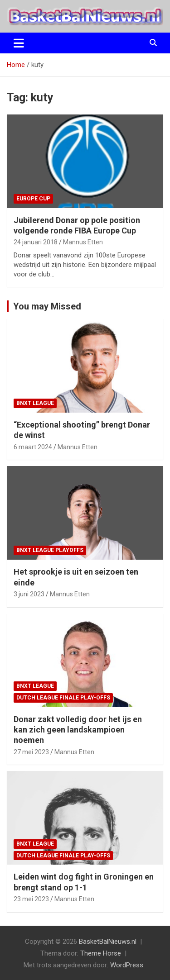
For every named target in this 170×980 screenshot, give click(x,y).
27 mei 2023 (31, 752)
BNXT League (35, 403)
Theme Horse (101, 953)
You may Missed (47, 306)
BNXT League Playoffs (50, 550)
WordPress (127, 965)
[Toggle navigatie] (19, 43)
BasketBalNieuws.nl (108, 942)
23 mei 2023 (31, 899)
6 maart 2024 (33, 447)
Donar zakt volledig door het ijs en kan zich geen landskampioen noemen (78, 730)
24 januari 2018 (36, 242)
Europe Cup (33, 199)
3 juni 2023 (29, 594)
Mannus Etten (83, 242)
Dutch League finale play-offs (63, 698)
